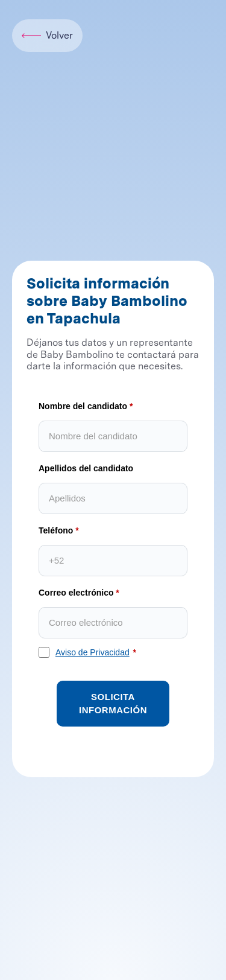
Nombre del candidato (83, 406)
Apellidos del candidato (86, 468)
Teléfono (56, 530)
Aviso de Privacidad (93, 652)
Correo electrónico (76, 593)
